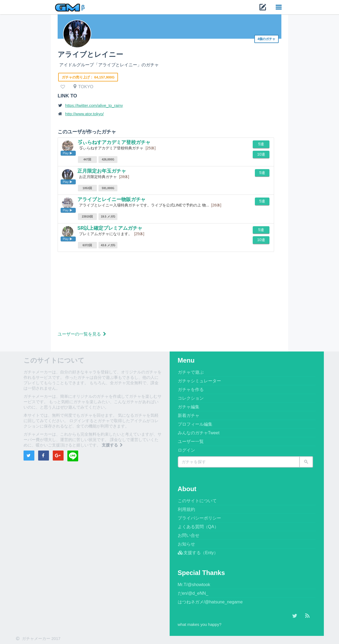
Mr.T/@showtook (194, 585)
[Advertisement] (169, 293)
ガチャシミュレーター (199, 381)
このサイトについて (197, 501)
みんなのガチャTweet (199, 433)
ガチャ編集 (189, 407)
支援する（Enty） (198, 553)
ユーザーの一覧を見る (82, 334)
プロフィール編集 (195, 424)
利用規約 (186, 509)
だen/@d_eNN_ (193, 593)
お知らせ (186, 544)
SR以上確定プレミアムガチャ (110, 228)
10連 (261, 154)
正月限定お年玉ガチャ (102, 171)
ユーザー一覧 (191, 441)
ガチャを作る (191, 390)
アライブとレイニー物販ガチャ (111, 199)
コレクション (191, 398)
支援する (113, 445)
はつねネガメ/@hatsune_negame (210, 602)
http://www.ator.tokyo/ (85, 114)
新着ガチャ (189, 415)
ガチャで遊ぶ (191, 372)
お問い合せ (189, 535)
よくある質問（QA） (198, 527)
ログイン (186, 450)
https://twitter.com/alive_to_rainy (94, 105)
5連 (261, 144)
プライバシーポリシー (199, 518)
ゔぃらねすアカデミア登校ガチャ (114, 142)
